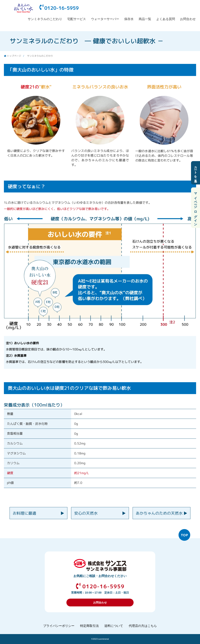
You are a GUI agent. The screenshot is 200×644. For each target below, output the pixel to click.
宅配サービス (77, 19)
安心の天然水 (86, 513)
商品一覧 (145, 19)
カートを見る (196, 173)
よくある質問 (166, 19)
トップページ (14, 56)
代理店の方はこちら (143, 626)
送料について (114, 626)
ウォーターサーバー (105, 19)
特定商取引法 (89, 626)
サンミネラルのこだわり (45, 19)
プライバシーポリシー (59, 626)
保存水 (129, 19)
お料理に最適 (24, 513)
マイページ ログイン (196, 208)
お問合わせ (188, 19)
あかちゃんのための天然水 (159, 513)
